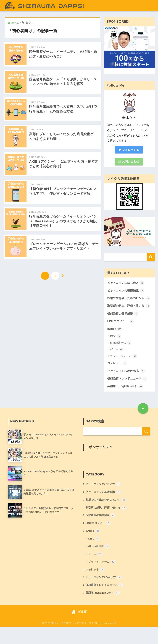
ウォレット (118, 377)
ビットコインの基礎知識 (127, 292)
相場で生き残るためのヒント (127, 303)
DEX (116, 350)
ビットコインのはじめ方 (127, 284)
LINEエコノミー (121, 334)
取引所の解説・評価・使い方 (127, 316)
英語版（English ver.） (126, 401)
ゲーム (117, 363)
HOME (79, 629)
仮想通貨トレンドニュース (128, 393)
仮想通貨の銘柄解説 (124, 326)
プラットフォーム (124, 370)
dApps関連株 (121, 356)
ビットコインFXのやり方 (127, 385)
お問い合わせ (129, 162)
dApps (115, 342)
